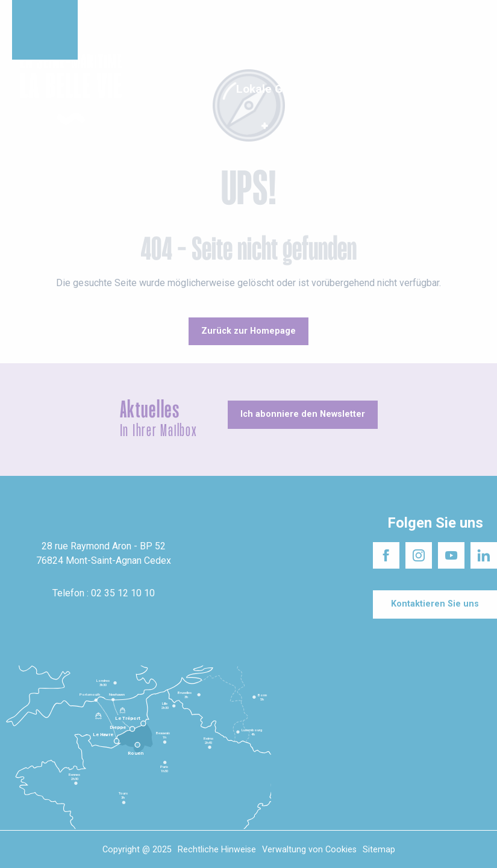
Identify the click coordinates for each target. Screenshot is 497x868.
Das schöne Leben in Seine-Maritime (185, 12)
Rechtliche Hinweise (217, 850)
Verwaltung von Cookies (309, 850)
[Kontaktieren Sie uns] (435, 604)
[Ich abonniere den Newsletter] (303, 414)
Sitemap (379, 850)
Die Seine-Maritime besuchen (316, 12)
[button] (477, 90)
